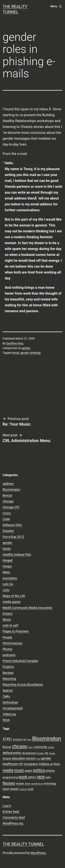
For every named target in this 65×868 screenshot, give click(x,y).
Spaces (8, 690)
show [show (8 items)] (27, 784)
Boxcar (7, 495)
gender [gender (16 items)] (46, 758)
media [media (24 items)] (8, 770)
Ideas (6, 572)
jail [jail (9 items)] (51, 764)
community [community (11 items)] (40, 747)
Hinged (8, 560)
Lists (6, 590)
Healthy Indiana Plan (17, 554)
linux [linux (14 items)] (57, 764)
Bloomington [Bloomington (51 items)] (47, 739)
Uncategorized (13, 708)
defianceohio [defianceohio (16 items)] (12, 753)
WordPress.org (13, 823)
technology (10, 702)
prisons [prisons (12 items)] (50, 771)
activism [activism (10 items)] (18, 739)
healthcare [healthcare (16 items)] (10, 764)
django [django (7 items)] (52, 753)
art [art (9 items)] (25, 739)
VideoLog (9, 714)
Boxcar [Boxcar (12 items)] (7, 747)
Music (7, 619)
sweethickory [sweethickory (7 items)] (37, 784)
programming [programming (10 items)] (10, 777)
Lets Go (8, 584)
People (7, 637)
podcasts (9, 655)
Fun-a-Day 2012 (13, 537)
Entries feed (11, 812)
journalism (10, 578)
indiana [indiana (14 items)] (44, 764)
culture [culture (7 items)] (51, 747)
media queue (12, 602)
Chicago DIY (11, 507)
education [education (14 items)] (18, 758)
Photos (8, 649)
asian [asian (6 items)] (29, 740)
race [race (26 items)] (41, 777)
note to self (10, 625)
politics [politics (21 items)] (39, 770)
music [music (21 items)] (19, 770)
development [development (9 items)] (29, 753)
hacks (7, 549)
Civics (7, 513)
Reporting (9, 679)
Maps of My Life (14, 596)
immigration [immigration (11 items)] (31, 764)
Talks (6, 696)
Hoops (7, 566)
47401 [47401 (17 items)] (7, 739)
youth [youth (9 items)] (31, 789)
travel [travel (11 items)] (6, 789)
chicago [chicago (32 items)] (20, 746)
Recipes (8, 673)
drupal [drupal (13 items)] (7, 758)
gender (26, 348)
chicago (8, 501)
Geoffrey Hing (15, 343)
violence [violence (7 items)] (23, 789)
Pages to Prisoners (16, 631)
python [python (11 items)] (32, 777)
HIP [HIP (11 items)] (21, 764)
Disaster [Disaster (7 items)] (40, 753)
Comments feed (14, 817)
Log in (7, 806)
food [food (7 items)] (38, 759)
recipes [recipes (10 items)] (20, 783)
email (16, 353)
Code (6, 519)
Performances (12, 643)
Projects (8, 667)
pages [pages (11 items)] (28, 771)
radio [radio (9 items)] (48, 777)
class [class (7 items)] (30, 747)
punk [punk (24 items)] (23, 777)
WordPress (38, 853)
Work (6, 720)
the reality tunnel (23, 844)
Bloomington (11, 489)
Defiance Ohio (12, 525)
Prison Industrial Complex (20, 661)
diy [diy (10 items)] (47, 753)
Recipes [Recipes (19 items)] (9, 783)
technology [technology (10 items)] (50, 783)
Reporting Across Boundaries (23, 684)
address (8, 484)
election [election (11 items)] (31, 759)
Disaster (8, 531)
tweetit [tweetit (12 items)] (14, 789)
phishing (35, 353)
